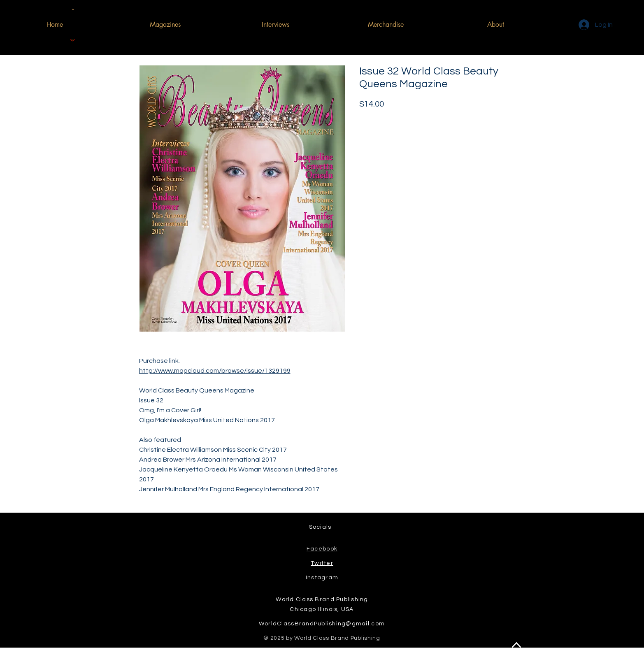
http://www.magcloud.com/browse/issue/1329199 (215, 371)
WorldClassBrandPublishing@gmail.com (322, 624)
